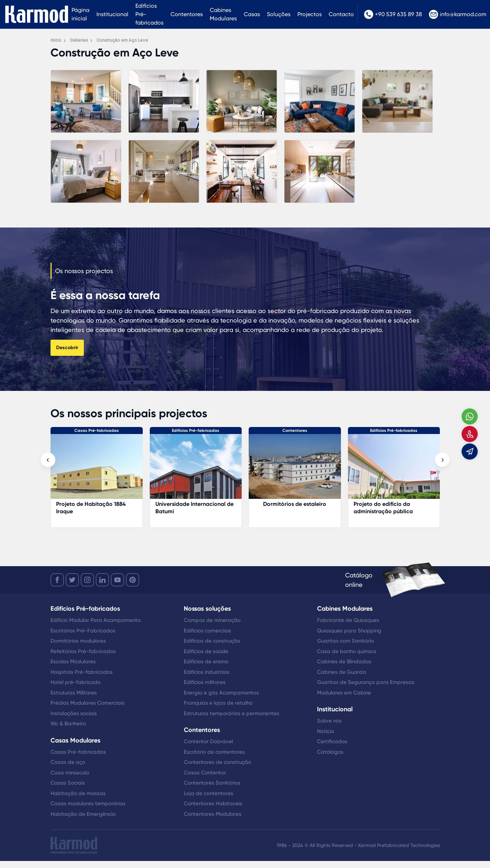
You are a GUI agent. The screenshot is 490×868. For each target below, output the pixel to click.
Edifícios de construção (212, 641)
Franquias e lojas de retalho (218, 703)
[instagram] (87, 580)
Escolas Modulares (73, 662)
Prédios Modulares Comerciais (88, 703)
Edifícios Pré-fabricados (149, 14)
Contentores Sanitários (212, 783)
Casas (252, 14)
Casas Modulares (75, 740)
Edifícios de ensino (206, 662)
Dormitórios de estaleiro (394, 504)
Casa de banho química (347, 651)
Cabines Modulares (223, 14)
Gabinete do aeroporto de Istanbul (91, 508)
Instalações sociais (74, 713)
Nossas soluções (207, 609)
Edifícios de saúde (206, 651)
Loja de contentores (209, 793)
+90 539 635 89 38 (393, 14)
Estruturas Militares (74, 693)
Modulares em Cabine (344, 693)
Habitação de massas (78, 793)
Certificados (332, 741)
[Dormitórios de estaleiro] (394, 470)
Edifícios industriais (207, 672)
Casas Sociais (68, 783)
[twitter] (72, 580)
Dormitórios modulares (78, 641)
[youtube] (118, 580)
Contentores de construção (217, 762)
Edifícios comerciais (207, 631)
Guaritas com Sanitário (345, 641)
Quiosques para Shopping (349, 631)
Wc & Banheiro (68, 724)
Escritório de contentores (214, 752)
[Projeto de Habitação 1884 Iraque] (196, 470)
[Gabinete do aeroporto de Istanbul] (97, 470)
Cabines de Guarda (342, 672)
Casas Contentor (205, 773)
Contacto (341, 14)
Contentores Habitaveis (213, 803)
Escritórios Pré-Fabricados (83, 631)
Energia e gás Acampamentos (221, 693)
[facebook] (57, 580)
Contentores (187, 14)
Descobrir (67, 348)
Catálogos (330, 752)
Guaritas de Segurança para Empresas (366, 682)
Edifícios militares (205, 682)
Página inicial (80, 14)
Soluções (279, 14)
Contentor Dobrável (208, 741)
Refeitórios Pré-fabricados (83, 651)
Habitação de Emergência (83, 814)
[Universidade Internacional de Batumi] (295, 470)
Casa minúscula (70, 773)
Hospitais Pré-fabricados (82, 672)
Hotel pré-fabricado (76, 682)
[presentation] (48, 460)
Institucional (112, 14)
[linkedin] (102, 580)
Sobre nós (329, 721)
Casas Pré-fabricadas (196, 430)
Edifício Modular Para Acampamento (96, 620)
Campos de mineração (212, 620)
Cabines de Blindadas (344, 662)
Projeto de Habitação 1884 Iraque (190, 508)
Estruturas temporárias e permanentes (231, 713)
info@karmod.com (458, 14)
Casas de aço (68, 762)
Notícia (326, 731)
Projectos (310, 14)
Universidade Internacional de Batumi (293, 508)
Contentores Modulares (213, 814)
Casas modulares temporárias (88, 803)
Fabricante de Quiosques (348, 620)
